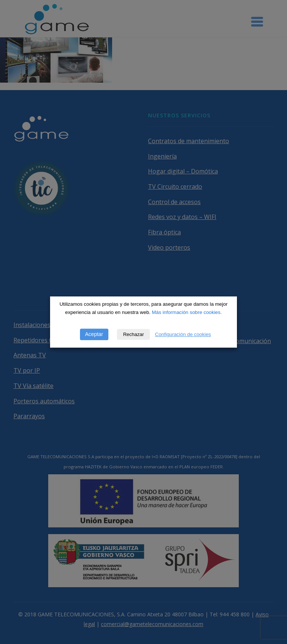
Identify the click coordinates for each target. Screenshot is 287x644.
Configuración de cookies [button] (183, 334)
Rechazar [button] (133, 334)
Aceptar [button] (94, 334)
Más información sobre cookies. (187, 312)
